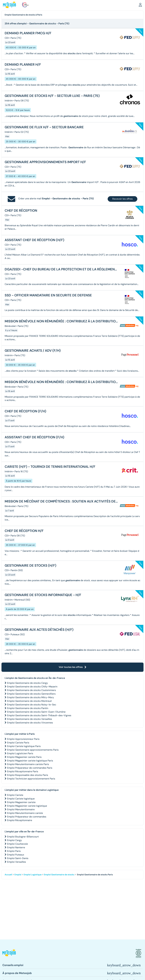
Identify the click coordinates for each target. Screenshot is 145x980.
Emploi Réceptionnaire (20, 820)
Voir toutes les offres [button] (73, 667)
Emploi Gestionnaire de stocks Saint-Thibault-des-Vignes (39, 715)
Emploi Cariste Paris (18, 743)
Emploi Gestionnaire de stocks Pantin (28, 708)
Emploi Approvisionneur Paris (23, 739)
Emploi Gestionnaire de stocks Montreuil (29, 701)
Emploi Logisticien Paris (20, 753)
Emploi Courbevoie (17, 844)
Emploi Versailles (16, 862)
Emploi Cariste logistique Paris (24, 746)
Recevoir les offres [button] (122, 199)
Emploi (18, 875)
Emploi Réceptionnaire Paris (23, 771)
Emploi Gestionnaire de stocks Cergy (27, 683)
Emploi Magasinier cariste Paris (24, 757)
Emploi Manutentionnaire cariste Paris (28, 764)
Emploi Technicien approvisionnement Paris (31, 779)
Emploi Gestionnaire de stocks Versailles (30, 719)
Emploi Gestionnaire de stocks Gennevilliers (31, 694)
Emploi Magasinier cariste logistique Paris (30, 761)
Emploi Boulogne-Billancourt (23, 837)
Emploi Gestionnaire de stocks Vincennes (30, 723)
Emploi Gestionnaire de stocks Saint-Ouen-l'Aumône (36, 712)
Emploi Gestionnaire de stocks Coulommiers (31, 690)
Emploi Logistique (33, 875)
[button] (140, 5)
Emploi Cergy (14, 840)
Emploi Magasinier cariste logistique (27, 806)
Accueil (8, 875)
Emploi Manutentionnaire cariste (25, 813)
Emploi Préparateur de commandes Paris (30, 768)
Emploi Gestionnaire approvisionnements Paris (33, 750)
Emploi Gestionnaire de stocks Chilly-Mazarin (32, 687)
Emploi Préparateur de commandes (27, 817)
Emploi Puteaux (16, 855)
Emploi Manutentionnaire (21, 809)
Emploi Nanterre (16, 847)
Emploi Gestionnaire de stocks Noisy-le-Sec (32, 705)
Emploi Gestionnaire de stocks (59, 875)
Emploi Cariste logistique (21, 799)
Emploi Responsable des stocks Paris (28, 775)
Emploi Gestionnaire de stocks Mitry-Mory (30, 697)
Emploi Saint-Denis (18, 858)
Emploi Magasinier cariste (21, 802)
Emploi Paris (14, 851)
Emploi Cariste (15, 795)
